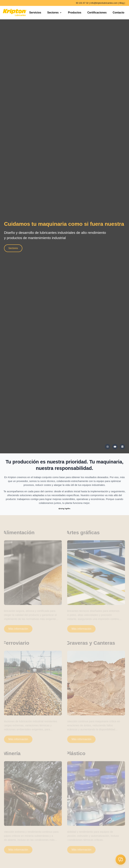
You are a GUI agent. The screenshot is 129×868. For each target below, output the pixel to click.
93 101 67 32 (82, 3)
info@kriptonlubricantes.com (104, 3)
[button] (121, 860)
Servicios (35, 13)
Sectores (55, 13)
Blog (122, 3)
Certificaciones (97, 13)
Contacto (119, 13)
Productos (75, 13)
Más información (18, 630)
